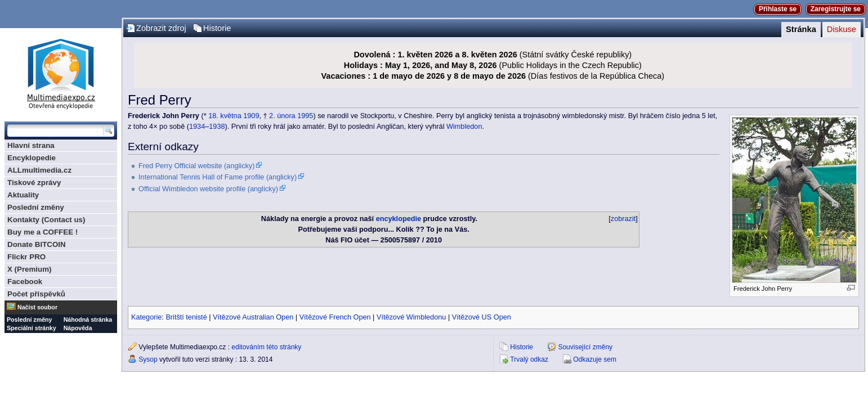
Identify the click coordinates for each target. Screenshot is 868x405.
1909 (251, 116)
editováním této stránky (266, 347)
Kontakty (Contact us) (46, 220)
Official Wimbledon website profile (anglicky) (208, 189)
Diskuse (842, 29)
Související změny (585, 347)
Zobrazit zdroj (161, 28)
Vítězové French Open (335, 317)
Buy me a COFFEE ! (42, 232)
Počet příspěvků (36, 294)
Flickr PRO (26, 257)
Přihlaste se (778, 9)
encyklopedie (399, 219)
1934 (197, 127)
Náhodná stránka (88, 319)
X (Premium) (30, 269)
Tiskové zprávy (34, 183)
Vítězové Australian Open (253, 317)
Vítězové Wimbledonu (411, 317)
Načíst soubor (37, 307)
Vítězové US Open (482, 317)
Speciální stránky (32, 328)
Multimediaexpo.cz (61, 72)
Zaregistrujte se (836, 9)
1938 (217, 127)
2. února (282, 116)
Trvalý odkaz (529, 359)
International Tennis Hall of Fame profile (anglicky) (218, 177)
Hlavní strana (31, 145)
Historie (217, 28)
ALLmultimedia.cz (39, 170)
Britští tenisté (186, 317)
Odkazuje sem (595, 359)
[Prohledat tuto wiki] (55, 130)
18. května (225, 116)
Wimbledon (464, 127)
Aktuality (23, 195)
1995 (305, 116)
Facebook (25, 282)
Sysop (148, 359)
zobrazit (623, 219)
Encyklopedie (32, 158)
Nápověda (78, 328)
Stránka (801, 29)
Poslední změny (36, 207)
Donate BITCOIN (37, 244)
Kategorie (146, 317)
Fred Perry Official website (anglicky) (196, 166)
